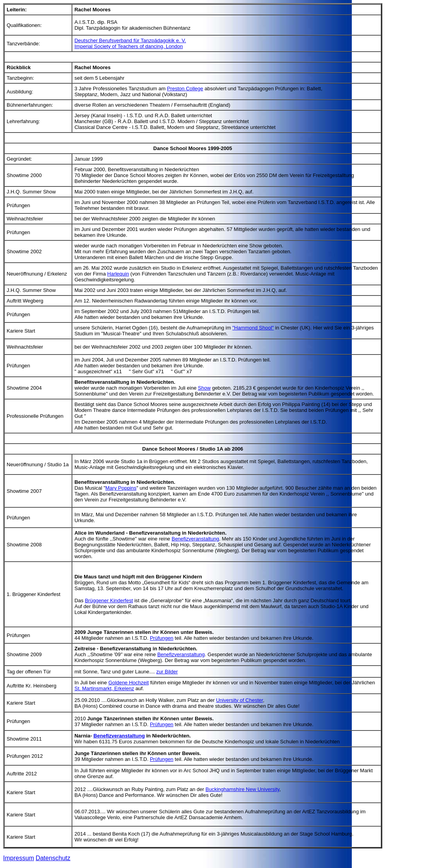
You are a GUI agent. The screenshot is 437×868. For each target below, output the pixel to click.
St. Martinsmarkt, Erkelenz (104, 688)
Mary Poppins (121, 488)
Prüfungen (161, 638)
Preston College (185, 89)
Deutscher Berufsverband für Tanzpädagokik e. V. (130, 40)
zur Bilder (167, 672)
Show (204, 388)
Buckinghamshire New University (243, 789)
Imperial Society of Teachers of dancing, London (128, 46)
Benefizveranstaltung (195, 539)
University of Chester (240, 700)
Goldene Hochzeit (128, 683)
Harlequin (118, 274)
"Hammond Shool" (253, 328)
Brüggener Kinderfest (109, 600)
